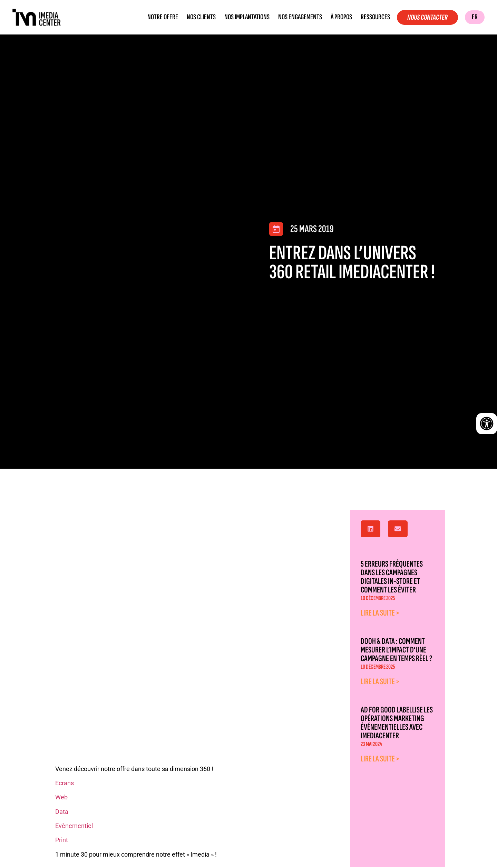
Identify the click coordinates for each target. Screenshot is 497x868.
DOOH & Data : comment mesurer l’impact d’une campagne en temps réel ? (396, 650)
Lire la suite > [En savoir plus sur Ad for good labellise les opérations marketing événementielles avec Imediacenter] (380, 759)
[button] (371, 529)
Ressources (375, 17)
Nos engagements (300, 17)
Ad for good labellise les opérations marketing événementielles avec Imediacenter (397, 723)
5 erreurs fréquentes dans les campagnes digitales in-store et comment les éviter (392, 577)
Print (62, 840)
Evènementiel (74, 826)
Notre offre (163, 17)
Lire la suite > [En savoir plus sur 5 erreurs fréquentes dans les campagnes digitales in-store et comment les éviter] (380, 613)
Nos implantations (247, 17)
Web (61, 797)
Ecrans (65, 783)
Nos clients (201, 17)
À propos (341, 17)
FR (475, 17)
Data (62, 812)
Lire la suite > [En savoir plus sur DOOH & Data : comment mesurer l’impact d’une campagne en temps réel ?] (380, 682)
